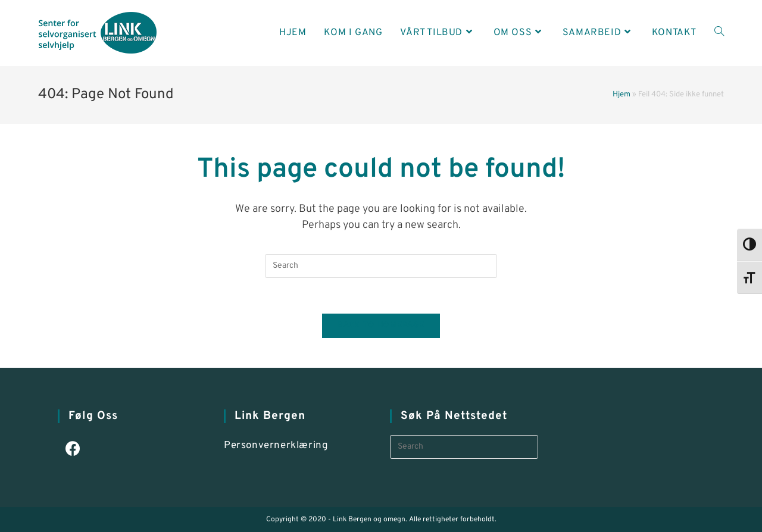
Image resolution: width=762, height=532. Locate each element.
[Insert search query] (381, 266)
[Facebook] (73, 450)
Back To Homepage (381, 326)
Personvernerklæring (276, 446)
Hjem (622, 95)
